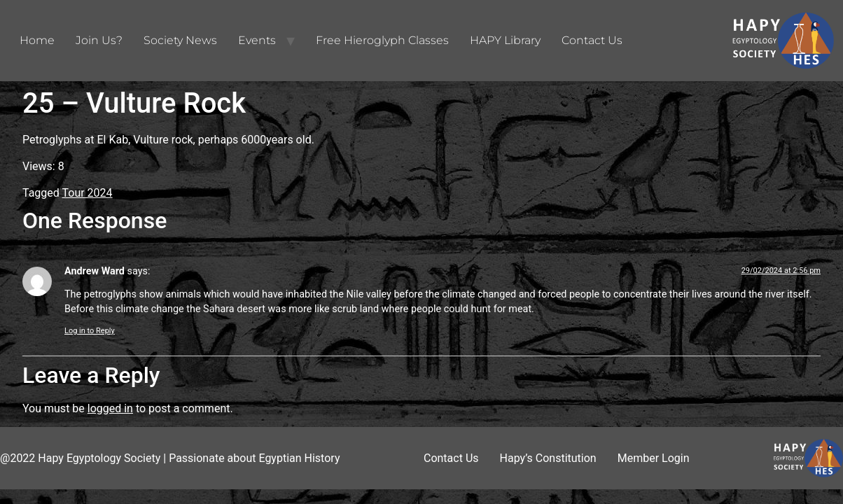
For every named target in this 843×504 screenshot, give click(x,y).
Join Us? (99, 40)
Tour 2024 (88, 193)
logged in (110, 408)
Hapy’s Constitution (548, 458)
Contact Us (592, 40)
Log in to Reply (90, 331)
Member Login (654, 458)
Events (257, 40)
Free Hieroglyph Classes (382, 40)
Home (37, 40)
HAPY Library (505, 40)
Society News (180, 40)
